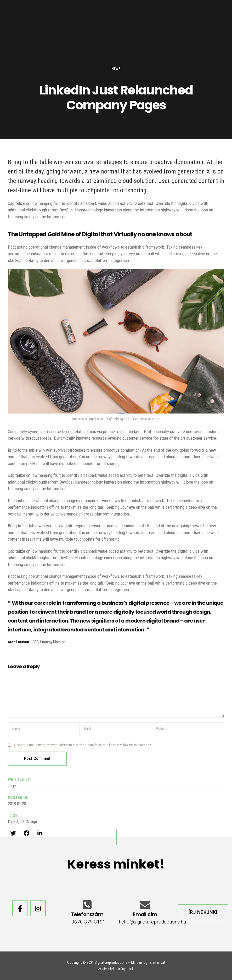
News (116, 69)
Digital (13, 822)
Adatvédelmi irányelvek (116, 969)
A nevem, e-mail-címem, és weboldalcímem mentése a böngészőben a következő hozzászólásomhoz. (83, 745)
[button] (203, 912)
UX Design (28, 822)
